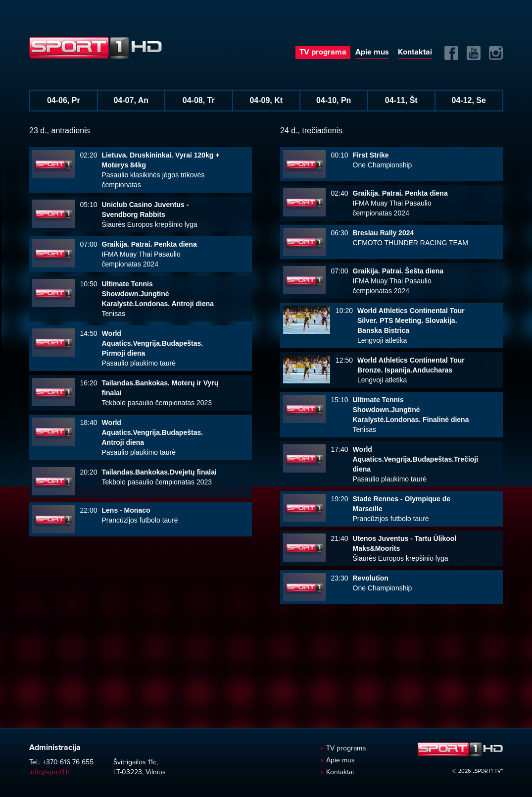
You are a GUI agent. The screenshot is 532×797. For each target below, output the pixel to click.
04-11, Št (401, 100)
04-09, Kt (266, 100)
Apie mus (372, 52)
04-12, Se (469, 100)
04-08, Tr (199, 100)
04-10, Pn (334, 100)
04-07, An (131, 100)
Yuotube (474, 53)
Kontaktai (415, 52)
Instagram (496, 53)
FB (451, 53)
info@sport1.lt (49, 772)
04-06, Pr (64, 100)
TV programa (323, 52)
